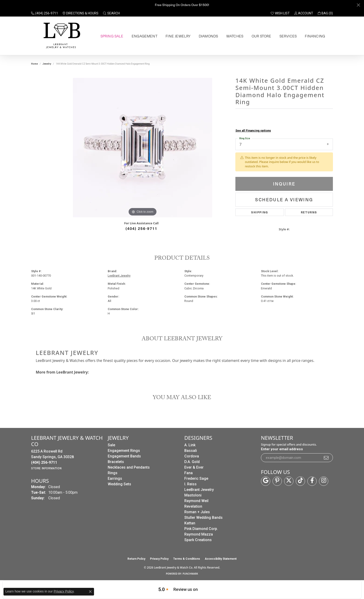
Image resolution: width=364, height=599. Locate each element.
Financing (314, 36)
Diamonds (207, 36)
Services (287, 36)
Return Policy (136, 559)
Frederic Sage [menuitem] (196, 478)
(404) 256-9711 (141, 228)
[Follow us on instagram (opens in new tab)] (324, 481)
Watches (234, 36)
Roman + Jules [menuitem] (197, 512)
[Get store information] (46, 468)
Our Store (261, 36)
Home (34, 64)
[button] (111, 13)
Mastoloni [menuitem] (193, 495)
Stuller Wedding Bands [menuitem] (203, 518)
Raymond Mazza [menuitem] (199, 534)
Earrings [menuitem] (115, 478)
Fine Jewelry (177, 36)
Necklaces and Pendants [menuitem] (129, 467)
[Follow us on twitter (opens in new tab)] (289, 481)
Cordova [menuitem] (192, 456)
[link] (45, 13)
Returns (309, 212)
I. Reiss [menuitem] (190, 484)
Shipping (260, 212)
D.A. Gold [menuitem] (192, 462)
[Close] (358, 5)
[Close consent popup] (90, 592)
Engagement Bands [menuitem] (124, 456)
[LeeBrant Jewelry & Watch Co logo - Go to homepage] (61, 36)
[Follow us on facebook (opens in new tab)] (312, 481)
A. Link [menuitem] (190, 445)
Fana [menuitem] (188, 473)
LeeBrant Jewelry (119, 276)
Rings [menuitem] (113, 473)
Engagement (144, 36)
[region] (143, 148)
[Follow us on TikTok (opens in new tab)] (300, 481)
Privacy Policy (159, 559)
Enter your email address (282, 449)
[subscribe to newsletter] (326, 458)
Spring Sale (111, 36)
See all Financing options (253, 131)
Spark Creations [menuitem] (198, 540)
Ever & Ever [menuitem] (194, 467)
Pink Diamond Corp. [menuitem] (201, 529)
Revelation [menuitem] (193, 506)
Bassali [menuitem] (191, 451)
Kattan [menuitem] (190, 523)
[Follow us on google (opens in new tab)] (266, 481)
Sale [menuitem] (111, 445)
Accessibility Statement (221, 559)
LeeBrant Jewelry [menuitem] (199, 490)
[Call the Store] (44, 462)
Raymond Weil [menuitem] (196, 501)
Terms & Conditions (187, 559)
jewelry (47, 64)
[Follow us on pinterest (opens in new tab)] (277, 481)
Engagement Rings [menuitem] (124, 451)
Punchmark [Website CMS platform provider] (190, 574)
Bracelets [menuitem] (116, 462)
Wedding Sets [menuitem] (119, 484)
